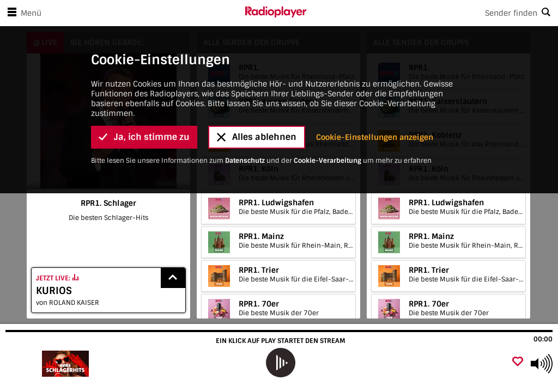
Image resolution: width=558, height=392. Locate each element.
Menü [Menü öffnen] (22, 13)
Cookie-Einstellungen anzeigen (375, 137)
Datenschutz (245, 161)
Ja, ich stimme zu (144, 137)
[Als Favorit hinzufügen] (518, 362)
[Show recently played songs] (173, 278)
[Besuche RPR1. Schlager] (67, 364)
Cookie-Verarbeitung (327, 161)
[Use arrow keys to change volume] (542, 364)
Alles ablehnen (257, 137)
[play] (280, 363)
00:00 (543, 339)
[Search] (432, 13)
